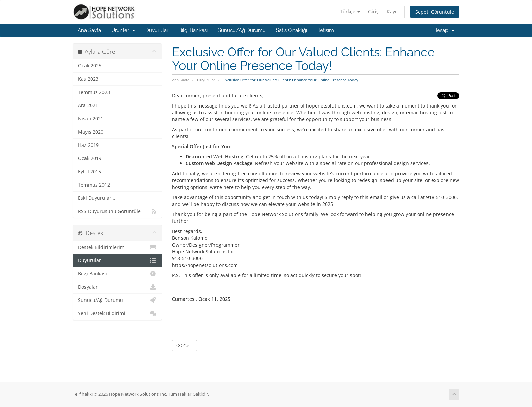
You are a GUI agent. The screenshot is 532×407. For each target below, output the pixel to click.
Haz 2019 (88, 145)
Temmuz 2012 (94, 185)
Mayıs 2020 (91, 132)
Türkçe (350, 11)
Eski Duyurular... (97, 198)
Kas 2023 (88, 79)
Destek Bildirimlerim (117, 247)
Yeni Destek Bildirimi (117, 313)
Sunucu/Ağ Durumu (242, 30)
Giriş (373, 11)
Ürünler (123, 30)
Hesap (444, 30)
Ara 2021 (88, 105)
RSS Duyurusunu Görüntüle (117, 211)
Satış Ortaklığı (291, 30)
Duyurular (157, 30)
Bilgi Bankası (193, 30)
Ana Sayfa (89, 30)
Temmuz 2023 (94, 92)
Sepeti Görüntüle (435, 12)
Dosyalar (117, 287)
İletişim (326, 30)
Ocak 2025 (90, 66)
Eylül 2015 (90, 172)
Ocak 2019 (90, 158)
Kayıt (392, 11)
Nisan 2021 (91, 119)
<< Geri (185, 345)
